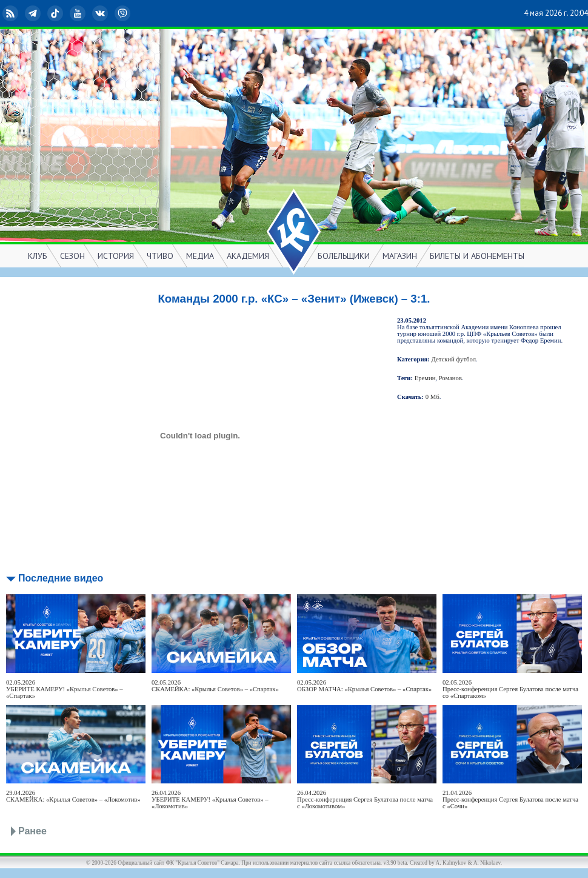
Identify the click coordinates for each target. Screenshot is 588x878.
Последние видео (61, 578)
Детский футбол (454, 359)
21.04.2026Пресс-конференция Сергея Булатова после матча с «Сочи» (510, 799)
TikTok (56, 13)
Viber (124, 13)
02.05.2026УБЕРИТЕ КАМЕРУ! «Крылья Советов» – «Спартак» (65, 689)
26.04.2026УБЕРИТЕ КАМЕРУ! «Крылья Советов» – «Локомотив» (210, 799)
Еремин (425, 378)
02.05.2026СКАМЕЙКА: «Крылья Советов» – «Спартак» (215, 686)
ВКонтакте (101, 13)
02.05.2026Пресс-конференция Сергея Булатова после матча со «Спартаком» (510, 689)
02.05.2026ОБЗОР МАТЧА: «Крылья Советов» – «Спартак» (364, 686)
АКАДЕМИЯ (248, 256)
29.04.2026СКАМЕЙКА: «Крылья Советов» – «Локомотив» (73, 796)
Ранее (32, 831)
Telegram (34, 13)
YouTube (79, 13)
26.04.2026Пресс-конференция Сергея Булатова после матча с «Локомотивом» (365, 799)
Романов (450, 378)
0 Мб (433, 397)
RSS (12, 13)
